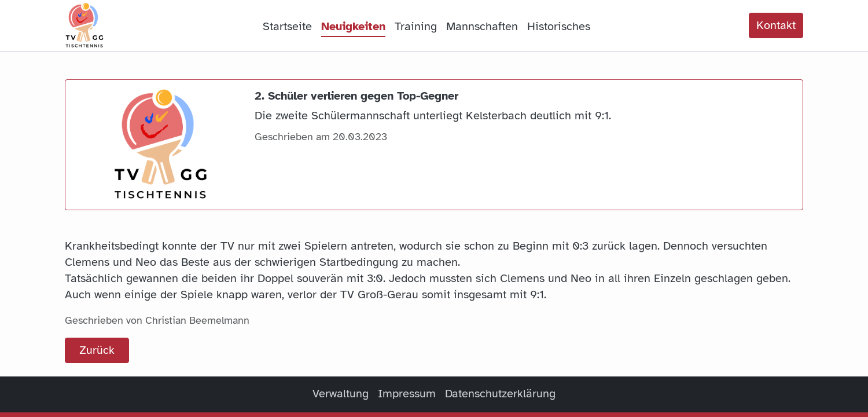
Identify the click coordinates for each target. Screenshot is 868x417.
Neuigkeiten (353, 26)
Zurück (97, 350)
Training (416, 26)
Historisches (559, 26)
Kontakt (776, 25)
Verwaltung (341, 394)
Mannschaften (482, 26)
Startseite (287, 26)
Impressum (407, 394)
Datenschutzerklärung (500, 394)
